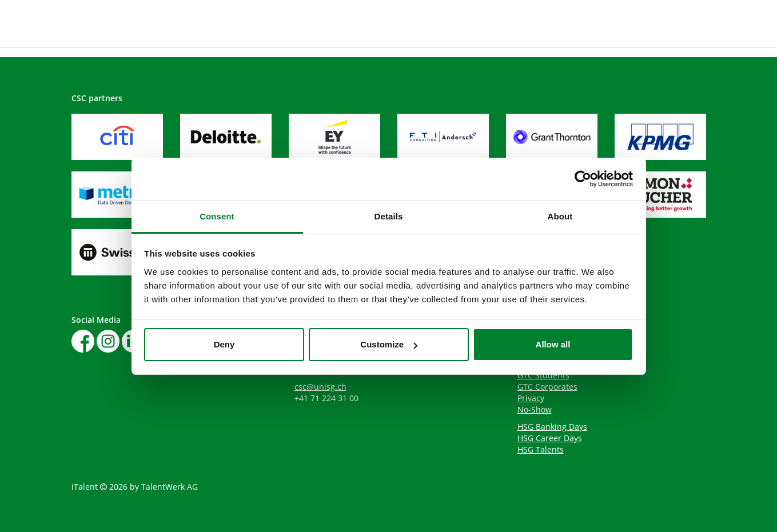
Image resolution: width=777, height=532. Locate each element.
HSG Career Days (550, 438)
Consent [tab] (217, 216)
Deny (224, 344)
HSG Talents (541, 449)
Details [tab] (389, 216)
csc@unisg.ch (320, 387)
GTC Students (543, 375)
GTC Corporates (547, 387)
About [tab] (560, 216)
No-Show (535, 409)
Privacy (531, 398)
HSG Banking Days (552, 427)
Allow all (553, 344)
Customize (389, 344)
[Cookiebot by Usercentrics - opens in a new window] (583, 179)
